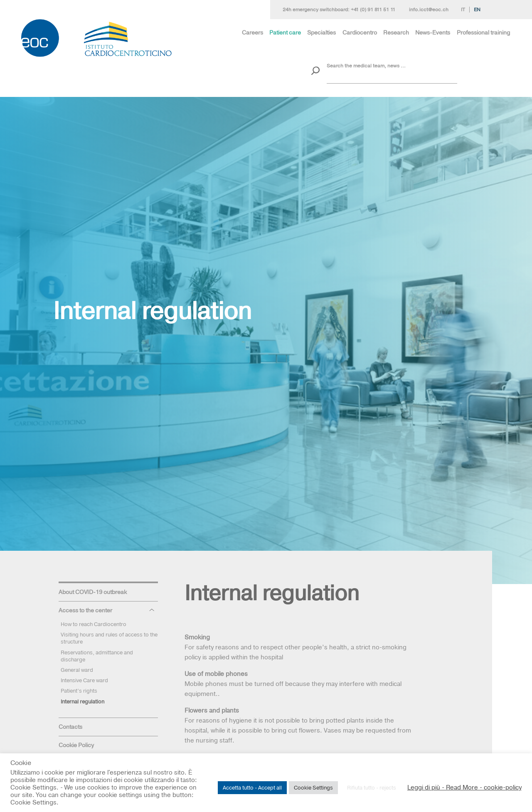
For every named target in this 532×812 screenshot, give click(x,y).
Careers (252, 32)
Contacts (70, 727)
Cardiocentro (360, 32)
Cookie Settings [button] (313, 787)
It (463, 10)
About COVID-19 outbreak (93, 592)
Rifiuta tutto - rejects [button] (372, 787)
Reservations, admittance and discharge (97, 656)
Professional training (483, 32)
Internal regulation (83, 701)
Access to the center (85, 610)
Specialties (321, 32)
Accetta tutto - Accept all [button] (252, 787)
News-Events (433, 32)
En (477, 10)
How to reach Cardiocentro (94, 624)
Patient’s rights (79, 691)
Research (396, 32)
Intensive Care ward (84, 680)
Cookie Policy (76, 745)
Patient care (285, 32)
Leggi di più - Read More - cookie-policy (464, 787)
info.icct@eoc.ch (429, 10)
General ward (77, 670)
